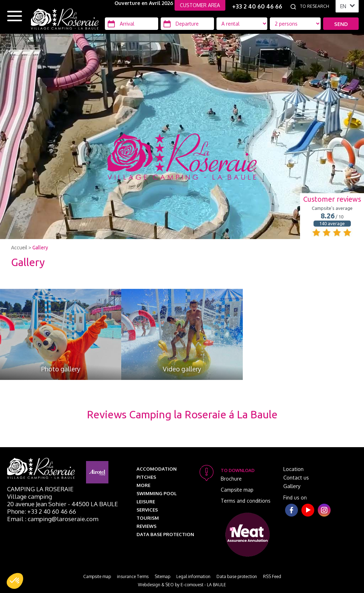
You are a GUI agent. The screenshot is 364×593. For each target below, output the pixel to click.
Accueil (19, 248)
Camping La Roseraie (40, 489)
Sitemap (162, 576)
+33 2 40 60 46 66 (257, 6)
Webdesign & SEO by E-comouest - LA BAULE (182, 585)
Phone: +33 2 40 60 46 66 (42, 511)
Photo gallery (61, 369)
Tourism (148, 518)
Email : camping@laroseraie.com (53, 519)
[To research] (316, 6)
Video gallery (182, 369)
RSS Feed (272, 576)
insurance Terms (133, 576)
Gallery (40, 248)
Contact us (296, 478)
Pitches (146, 477)
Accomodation (157, 469)
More (143, 485)
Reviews (146, 526)
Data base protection (165, 534)
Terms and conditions (246, 501)
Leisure (146, 502)
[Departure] (187, 24)
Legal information (193, 576)
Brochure (231, 479)
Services (147, 510)
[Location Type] (295, 24)
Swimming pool (157, 493)
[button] (15, 581)
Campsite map (237, 490)
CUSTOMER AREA (200, 5)
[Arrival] (132, 24)
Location (293, 469)
